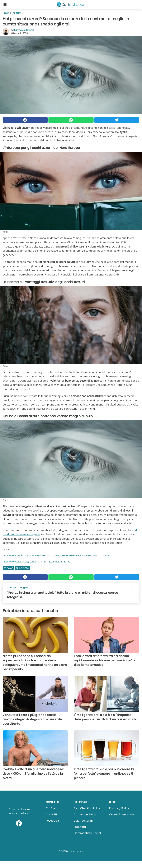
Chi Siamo (53, 808)
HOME (6, 13)
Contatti (51, 814)
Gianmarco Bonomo (24, 30)
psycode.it (52, 821)
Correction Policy (85, 814)
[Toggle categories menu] (5, 4)
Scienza (17, 13)
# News (8, 568)
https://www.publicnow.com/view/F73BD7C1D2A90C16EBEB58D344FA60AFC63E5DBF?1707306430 (56, 556)
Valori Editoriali (83, 821)
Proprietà (80, 827)
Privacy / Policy (119, 808)
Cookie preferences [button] (122, 814)
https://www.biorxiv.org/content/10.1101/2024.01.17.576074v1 (37, 562)
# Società (23, 568)
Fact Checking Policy (87, 808)
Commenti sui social (87, 833)
